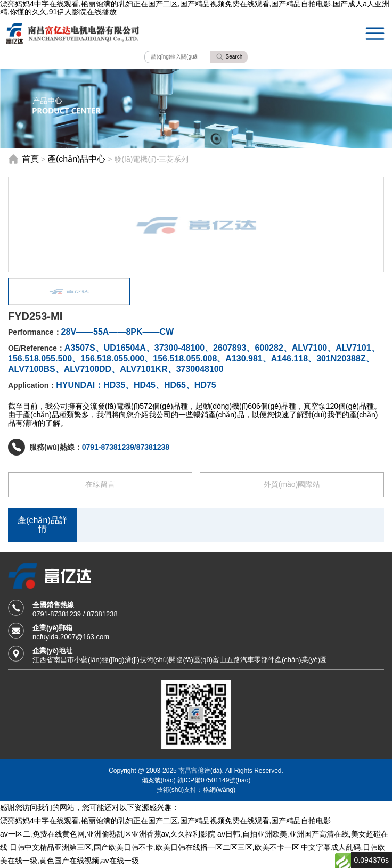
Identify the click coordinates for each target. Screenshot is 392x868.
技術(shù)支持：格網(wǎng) (196, 790)
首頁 (30, 159)
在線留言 (100, 484)
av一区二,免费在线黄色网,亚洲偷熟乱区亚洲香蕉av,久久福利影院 (108, 834)
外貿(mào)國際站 (292, 484)
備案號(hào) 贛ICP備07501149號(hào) (196, 780)
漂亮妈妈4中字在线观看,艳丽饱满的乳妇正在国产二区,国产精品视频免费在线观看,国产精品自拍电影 (165, 821)
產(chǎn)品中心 (76, 159)
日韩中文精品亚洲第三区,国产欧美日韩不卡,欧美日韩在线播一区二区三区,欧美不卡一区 (154, 847)
